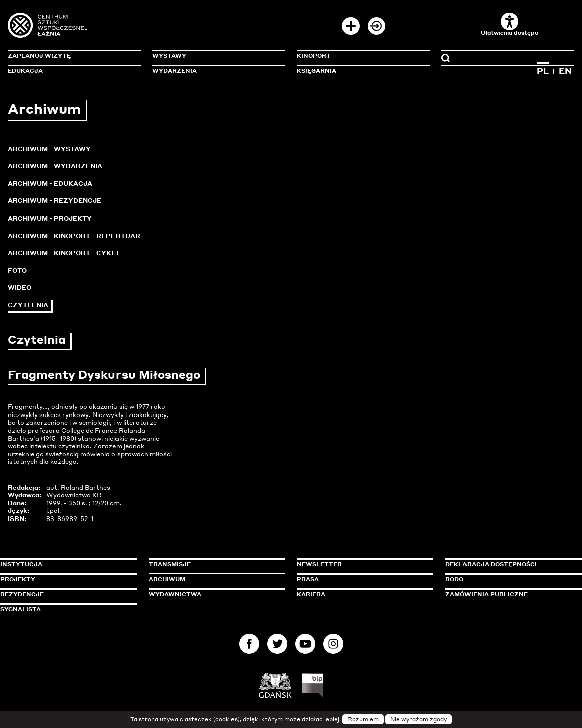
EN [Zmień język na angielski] (565, 71)
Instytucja (21, 564)
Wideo (19, 288)
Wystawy (169, 56)
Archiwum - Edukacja (50, 184)
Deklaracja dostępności (491, 564)
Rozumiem (363, 719)
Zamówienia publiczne (509, 594)
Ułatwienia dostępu (509, 24)
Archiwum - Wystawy (49, 149)
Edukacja (25, 71)
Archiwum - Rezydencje (54, 201)
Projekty (18, 579)
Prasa (308, 579)
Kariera (311, 594)
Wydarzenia (174, 71)
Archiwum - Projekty (50, 218)
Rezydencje (22, 594)
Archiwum (167, 579)
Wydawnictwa (175, 594)
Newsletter (319, 564)
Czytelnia (28, 305)
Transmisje (212, 564)
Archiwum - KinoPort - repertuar (74, 236)
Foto (17, 271)
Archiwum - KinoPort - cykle (64, 253)
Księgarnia (317, 71)
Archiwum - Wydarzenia (55, 166)
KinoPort (314, 56)
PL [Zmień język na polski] (543, 71)
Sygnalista (20, 609)
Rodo (454, 579)
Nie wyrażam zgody (419, 719)
